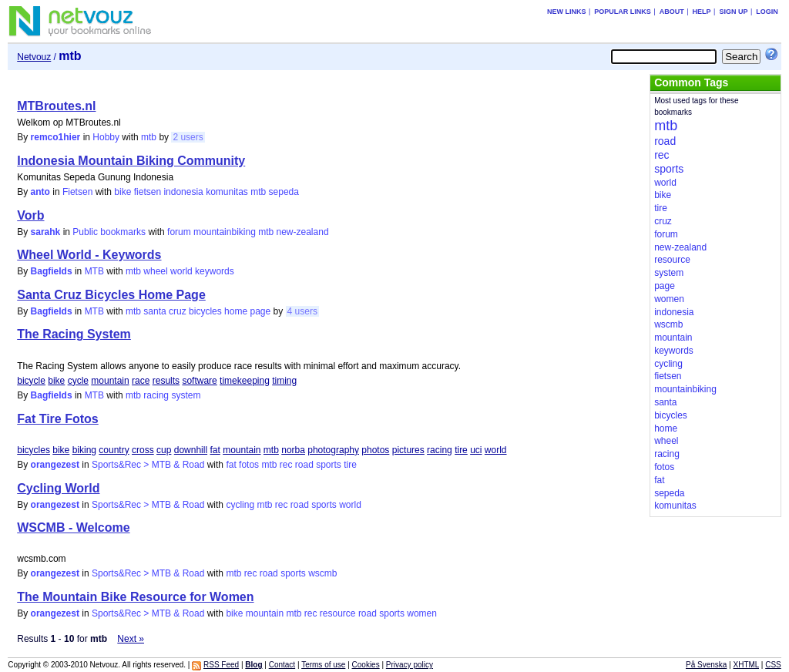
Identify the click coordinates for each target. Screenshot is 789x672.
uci (476, 450)
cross (143, 450)
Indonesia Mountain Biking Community (131, 161)
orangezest (55, 465)
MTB (94, 271)
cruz (178, 311)
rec (286, 465)
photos (375, 450)
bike (123, 192)
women (422, 613)
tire (461, 450)
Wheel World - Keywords (89, 255)
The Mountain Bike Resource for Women (135, 597)
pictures (408, 450)
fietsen (148, 192)
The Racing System (74, 334)
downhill (191, 450)
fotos (249, 465)
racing (156, 395)
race (141, 381)
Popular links (623, 12)
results (166, 381)
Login (767, 12)
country (114, 450)
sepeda (284, 192)
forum (179, 232)
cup (164, 450)
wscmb (322, 573)
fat (215, 450)
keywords (215, 271)
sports (329, 465)
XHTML (747, 665)
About (672, 12)
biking (84, 450)
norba (293, 450)
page (260, 311)
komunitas (227, 192)
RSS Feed (221, 665)
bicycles (205, 311)
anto (40, 192)
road (304, 465)
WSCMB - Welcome (73, 528)
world (181, 271)
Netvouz (34, 57)
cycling (240, 505)
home (236, 311)
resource (338, 613)
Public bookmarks (109, 232)
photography (333, 450)
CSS (773, 665)
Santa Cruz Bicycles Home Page (111, 295)
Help (702, 12)
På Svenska (706, 665)
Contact (282, 665)
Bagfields (52, 271)
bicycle (31, 381)
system (186, 395)
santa (154, 311)
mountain (110, 381)
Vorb (30, 215)
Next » (131, 639)
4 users (302, 311)
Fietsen (77, 192)
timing (284, 381)
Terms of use (323, 665)
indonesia (183, 192)
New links (567, 12)
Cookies (366, 665)
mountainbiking (225, 232)
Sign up (733, 12)
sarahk (46, 232)
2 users (188, 137)
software (199, 381)
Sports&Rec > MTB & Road (148, 465)
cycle (78, 381)
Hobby (106, 137)
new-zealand (303, 232)
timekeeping (245, 381)
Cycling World (58, 488)
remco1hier (56, 137)
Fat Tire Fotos (58, 419)
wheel (155, 271)
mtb (149, 137)
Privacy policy (410, 665)
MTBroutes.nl (56, 106)
